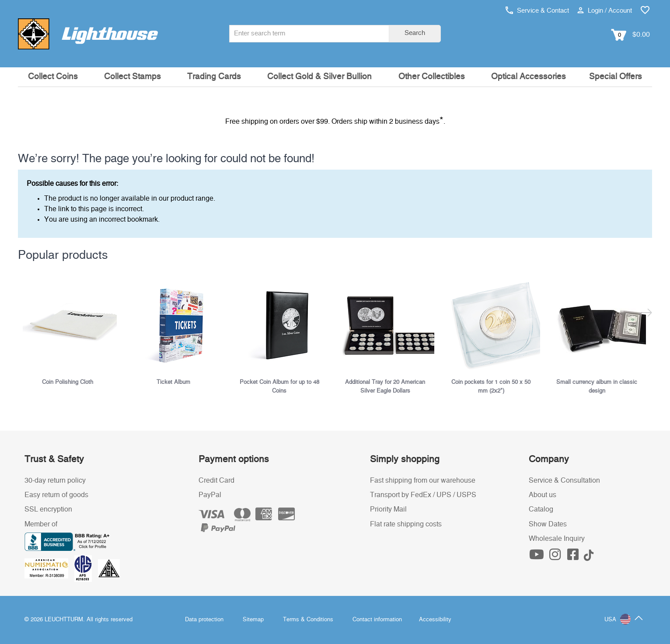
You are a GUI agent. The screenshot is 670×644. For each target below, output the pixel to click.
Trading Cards (214, 77)
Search (415, 33)
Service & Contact (537, 11)
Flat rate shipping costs (406, 524)
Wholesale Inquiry (557, 539)
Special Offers (616, 77)
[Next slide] (647, 303)
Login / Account (605, 11)
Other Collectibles (432, 77)
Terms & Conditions (308, 620)
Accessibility (435, 620)
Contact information (377, 620)
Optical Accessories (529, 77)
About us (543, 495)
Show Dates (548, 524)
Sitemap (253, 620)
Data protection (204, 620)
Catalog (541, 509)
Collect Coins (53, 77)
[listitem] (71, 330)
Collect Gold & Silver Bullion (319, 77)
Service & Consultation (564, 480)
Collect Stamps (133, 77)
